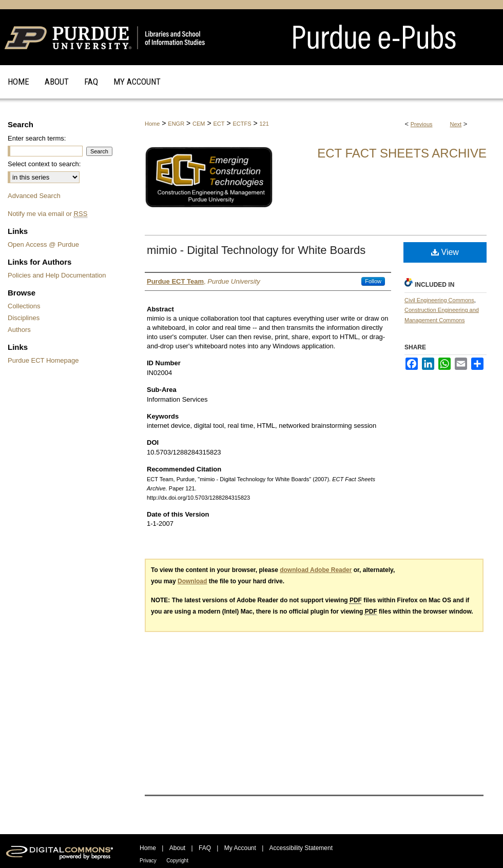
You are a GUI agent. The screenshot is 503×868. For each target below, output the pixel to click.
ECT (219, 124)
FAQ (205, 848)
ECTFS (242, 124)
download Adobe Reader (316, 570)
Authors (19, 330)
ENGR (176, 124)
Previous (422, 124)
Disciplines (24, 318)
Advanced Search (34, 196)
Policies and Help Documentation (57, 275)
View (445, 252)
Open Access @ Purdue (43, 244)
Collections (24, 306)
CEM (199, 124)
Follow (373, 281)
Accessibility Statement (301, 848)
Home (152, 124)
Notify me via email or (47, 214)
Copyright (177, 861)
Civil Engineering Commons (439, 300)
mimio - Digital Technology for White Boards (256, 250)
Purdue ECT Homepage (43, 360)
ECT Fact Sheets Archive (402, 153)
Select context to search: (44, 164)
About (177, 848)
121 (264, 124)
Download (192, 581)
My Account (240, 848)
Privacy (148, 861)
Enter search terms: (37, 138)
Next (456, 124)
